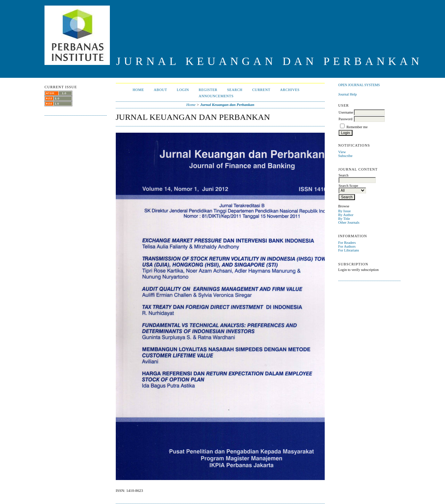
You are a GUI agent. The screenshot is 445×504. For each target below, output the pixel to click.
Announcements (216, 96)
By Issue (345, 211)
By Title (344, 219)
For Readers (347, 243)
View (342, 152)
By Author (346, 215)
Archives (290, 90)
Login (183, 90)
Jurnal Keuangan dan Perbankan (227, 105)
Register (208, 90)
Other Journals (349, 222)
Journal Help (347, 94)
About (160, 90)
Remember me (357, 127)
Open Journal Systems (359, 85)
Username (346, 112)
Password (346, 119)
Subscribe (345, 156)
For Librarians (349, 250)
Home (138, 90)
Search (235, 90)
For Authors (347, 246)
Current (261, 90)
